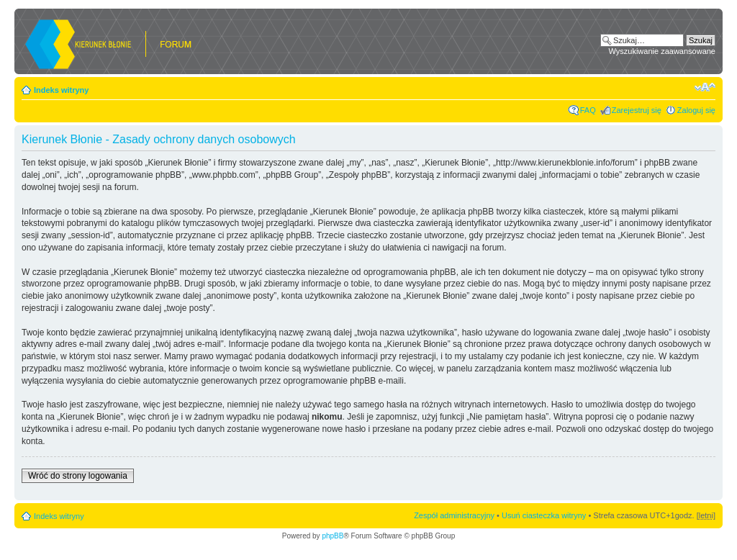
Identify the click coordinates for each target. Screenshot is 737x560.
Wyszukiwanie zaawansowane (662, 51)
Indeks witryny (61, 90)
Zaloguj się (696, 110)
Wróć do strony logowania (78, 476)
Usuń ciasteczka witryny (544, 515)
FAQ (588, 110)
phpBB (333, 536)
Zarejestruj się (637, 110)
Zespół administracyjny (454, 515)
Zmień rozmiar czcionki (705, 87)
